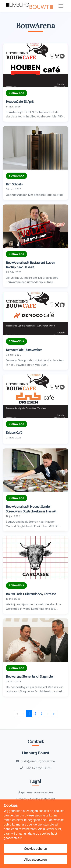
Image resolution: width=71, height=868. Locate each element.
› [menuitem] (48, 714)
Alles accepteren (35, 860)
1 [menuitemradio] (29, 714)
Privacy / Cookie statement (36, 799)
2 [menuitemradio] (35, 714)
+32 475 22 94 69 (35, 768)
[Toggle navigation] (61, 6)
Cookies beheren (35, 849)
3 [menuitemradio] (42, 714)
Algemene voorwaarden (35, 792)
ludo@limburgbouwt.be (35, 761)
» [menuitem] (54, 714)
